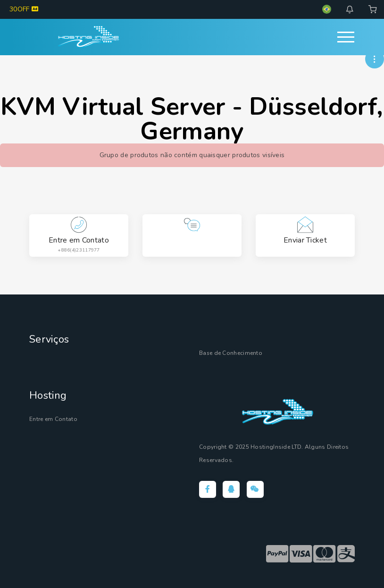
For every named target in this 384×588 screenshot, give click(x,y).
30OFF (24, 9)
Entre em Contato (54, 419)
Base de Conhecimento (232, 353)
